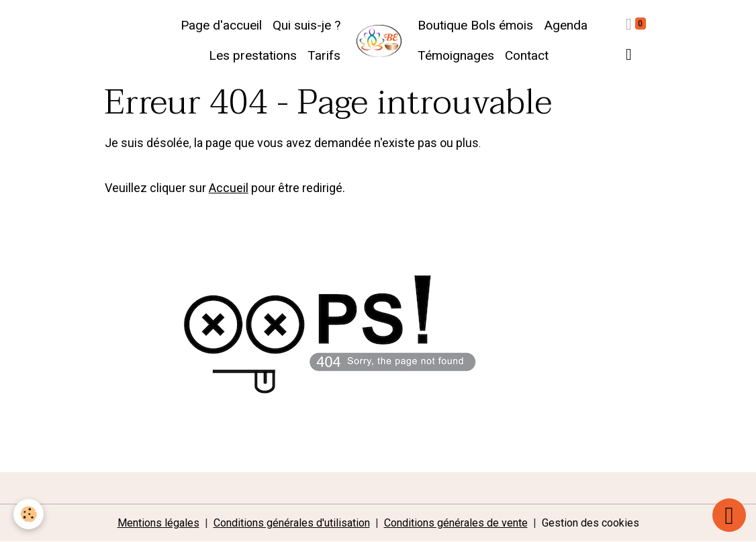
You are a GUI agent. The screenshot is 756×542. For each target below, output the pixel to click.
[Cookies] (29, 514)
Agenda (566, 25)
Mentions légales (158, 523)
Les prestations (253, 55)
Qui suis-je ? (306, 25)
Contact (527, 55)
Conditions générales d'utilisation (292, 523)
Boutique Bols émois (475, 25)
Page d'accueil (221, 25)
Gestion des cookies (590, 523)
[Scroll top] (729, 515)
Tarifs (324, 55)
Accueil (229, 188)
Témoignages (456, 55)
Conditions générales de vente (456, 523)
